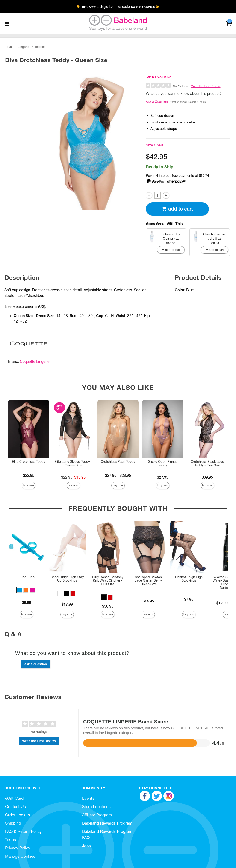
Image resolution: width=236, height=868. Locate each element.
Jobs (86, 846)
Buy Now (29, 485)
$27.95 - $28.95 (118, 475)
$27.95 (163, 477)
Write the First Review (206, 86)
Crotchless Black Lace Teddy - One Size (207, 463)
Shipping (13, 823)
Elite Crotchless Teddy (29, 462)
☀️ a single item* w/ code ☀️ (118, 7)
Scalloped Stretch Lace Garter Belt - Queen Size (148, 581)
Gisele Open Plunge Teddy (163, 463)
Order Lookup (18, 815)
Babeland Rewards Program (107, 823)
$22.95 (29, 475)
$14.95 (148, 601)
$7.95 (189, 599)
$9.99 (27, 602)
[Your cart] (229, 23)
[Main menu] (7, 24)
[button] (19, 590)
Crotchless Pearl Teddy (118, 462)
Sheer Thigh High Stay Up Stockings (67, 579)
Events (88, 798)
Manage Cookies (20, 856)
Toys (9, 47)
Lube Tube (27, 577)
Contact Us (15, 807)
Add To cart (177, 209)
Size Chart (155, 145)
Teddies (40, 47)
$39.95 (207, 477)
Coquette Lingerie (35, 361)
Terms (10, 840)
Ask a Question (157, 102)
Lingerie (23, 47)
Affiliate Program (97, 815)
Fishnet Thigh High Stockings (189, 579)
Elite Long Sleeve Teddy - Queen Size (73, 463)
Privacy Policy (18, 848)
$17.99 (67, 604)
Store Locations (96, 807)
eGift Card (14, 798)
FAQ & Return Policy (23, 831)
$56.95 (108, 606)
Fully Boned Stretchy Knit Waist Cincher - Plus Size (108, 581)
